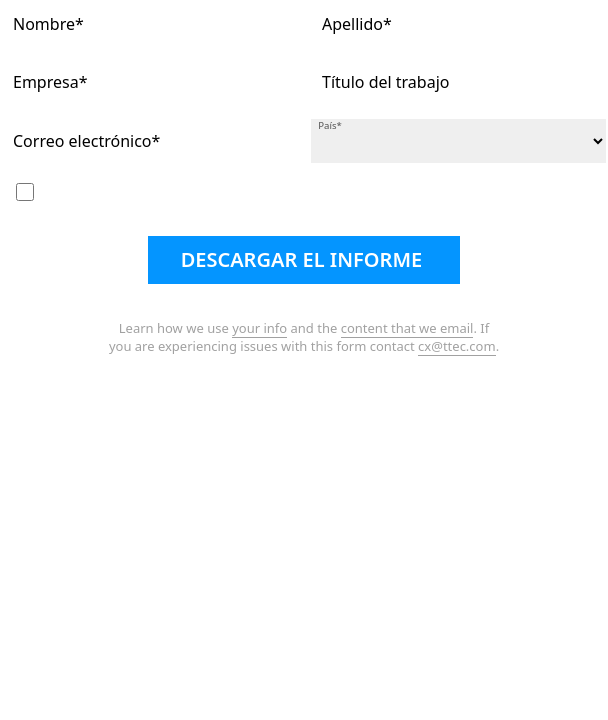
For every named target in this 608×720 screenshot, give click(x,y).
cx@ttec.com (457, 346)
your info (259, 328)
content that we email (407, 328)
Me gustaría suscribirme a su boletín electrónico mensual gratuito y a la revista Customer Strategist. (304, 198)
